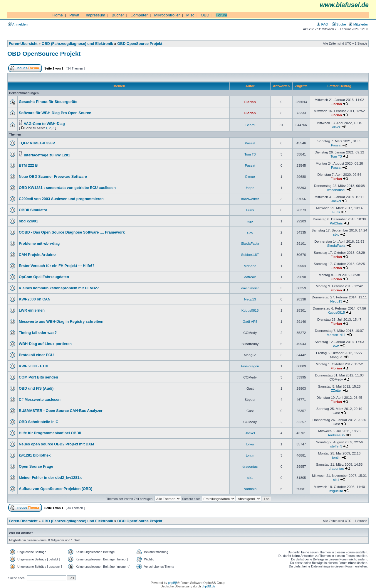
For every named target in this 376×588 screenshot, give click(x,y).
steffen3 (336, 446)
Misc (190, 15)
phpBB (173, 583)
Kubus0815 (250, 310)
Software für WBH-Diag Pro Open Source (55, 113)
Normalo (250, 489)
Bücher (118, 15)
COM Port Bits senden (38, 377)
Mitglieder (358, 24)
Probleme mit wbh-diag (39, 244)
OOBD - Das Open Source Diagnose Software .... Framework (72, 232)
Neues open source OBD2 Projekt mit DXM (56, 444)
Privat (74, 15)
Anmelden (18, 24)
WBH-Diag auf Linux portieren (45, 344)
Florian (250, 102)
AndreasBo (336, 435)
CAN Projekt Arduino (37, 255)
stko (250, 232)
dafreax (250, 277)
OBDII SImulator (33, 210)
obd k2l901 (28, 221)
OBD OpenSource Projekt (140, 44)
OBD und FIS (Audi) (36, 388)
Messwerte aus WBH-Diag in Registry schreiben (61, 322)
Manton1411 (336, 335)
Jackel (336, 201)
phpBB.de (209, 586)
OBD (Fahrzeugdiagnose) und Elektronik (77, 44)
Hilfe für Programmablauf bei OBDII (50, 433)
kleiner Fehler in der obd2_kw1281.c (51, 478)
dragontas (250, 466)
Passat (250, 143)
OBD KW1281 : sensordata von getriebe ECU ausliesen (67, 188)
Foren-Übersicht (23, 44)
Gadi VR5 (250, 321)
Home (58, 15)
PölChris (336, 223)
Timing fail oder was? (38, 333)
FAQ (322, 24)
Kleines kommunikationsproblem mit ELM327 (59, 288)
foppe (250, 188)
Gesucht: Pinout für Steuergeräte (48, 102)
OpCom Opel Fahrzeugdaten (44, 277)
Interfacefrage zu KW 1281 (47, 155)
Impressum (95, 15)
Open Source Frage (36, 467)
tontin (250, 455)
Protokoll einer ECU (36, 355)
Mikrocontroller (167, 15)
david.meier (250, 288)
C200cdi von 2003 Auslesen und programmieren (61, 199)
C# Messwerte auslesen (40, 400)
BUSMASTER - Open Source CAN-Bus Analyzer (61, 411)
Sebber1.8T (250, 255)
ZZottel (336, 390)
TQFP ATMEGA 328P (37, 143)
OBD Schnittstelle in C (38, 422)
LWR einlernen (32, 310)
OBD (205, 15)
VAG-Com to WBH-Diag (44, 124)
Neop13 (250, 299)
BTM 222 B (28, 165)
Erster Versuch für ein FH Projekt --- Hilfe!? (57, 266)
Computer (139, 15)
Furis (250, 210)
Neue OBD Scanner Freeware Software (53, 177)
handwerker (250, 199)
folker (250, 444)
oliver (336, 127)
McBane (250, 266)
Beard (250, 125)
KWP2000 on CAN (35, 299)
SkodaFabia (250, 243)
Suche (339, 24)
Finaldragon (250, 366)
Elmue (250, 176)
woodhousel (336, 190)
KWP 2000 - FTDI (33, 366)
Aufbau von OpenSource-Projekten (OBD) (56, 489)
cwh (336, 346)
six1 (250, 478)
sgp (250, 221)
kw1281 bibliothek (35, 455)
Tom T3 (250, 154)
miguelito (336, 491)
